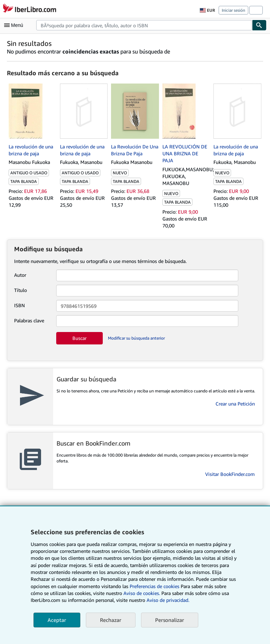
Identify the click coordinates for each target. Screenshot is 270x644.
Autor (20, 275)
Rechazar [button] (111, 620)
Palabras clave (29, 320)
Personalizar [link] (170, 620)
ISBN (19, 305)
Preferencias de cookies (154, 586)
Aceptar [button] (57, 620)
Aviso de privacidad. (168, 600)
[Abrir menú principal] (15, 25)
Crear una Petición (235, 404)
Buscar (79, 338)
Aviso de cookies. (142, 593)
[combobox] (144, 25)
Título (21, 290)
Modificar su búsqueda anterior (136, 338)
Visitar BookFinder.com (230, 474)
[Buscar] (259, 25)
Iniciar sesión (233, 10)
